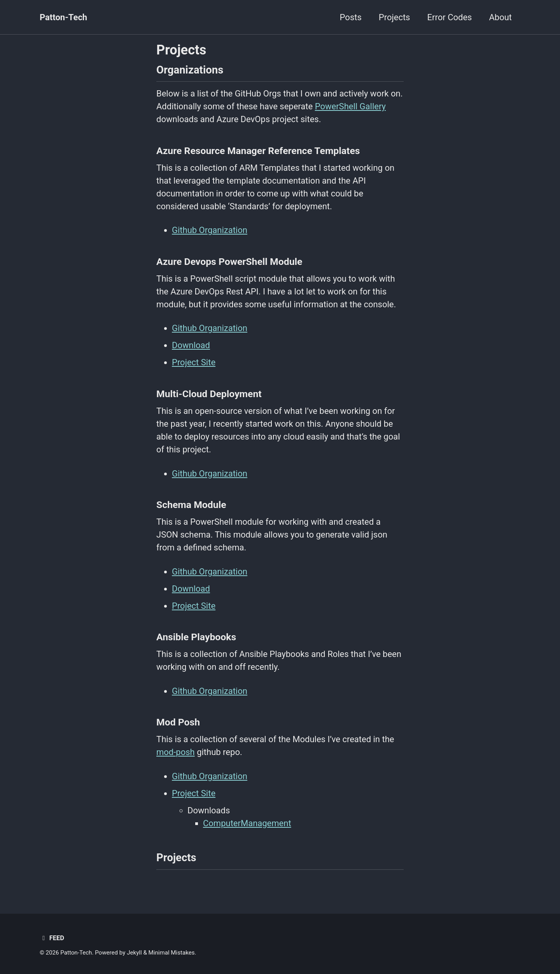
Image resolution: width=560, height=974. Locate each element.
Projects (395, 17)
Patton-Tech (63, 17)
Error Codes (449, 17)
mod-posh (176, 752)
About (500, 17)
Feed (52, 938)
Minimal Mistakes (172, 953)
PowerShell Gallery (350, 106)
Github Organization (210, 230)
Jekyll (134, 953)
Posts (351, 17)
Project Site (194, 362)
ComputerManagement (247, 823)
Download (191, 345)
